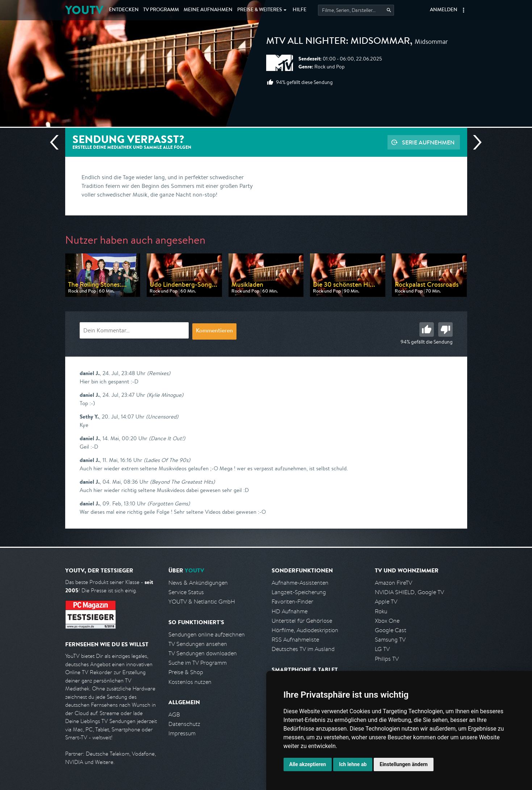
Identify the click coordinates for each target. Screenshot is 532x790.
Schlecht (445, 329)
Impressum (182, 733)
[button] (464, 10)
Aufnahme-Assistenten (300, 583)
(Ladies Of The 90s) (167, 460)
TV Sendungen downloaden (203, 653)
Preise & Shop (186, 672)
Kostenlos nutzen (190, 682)
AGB (174, 715)
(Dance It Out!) (167, 438)
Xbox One (387, 621)
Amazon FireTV (393, 583)
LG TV (382, 649)
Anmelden (444, 10)
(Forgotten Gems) (169, 503)
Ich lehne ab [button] (353, 764)
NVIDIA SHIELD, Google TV (409, 592)
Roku (381, 611)
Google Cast (391, 630)
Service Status (186, 592)
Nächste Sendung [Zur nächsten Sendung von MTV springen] (474, 142)
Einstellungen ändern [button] (404, 764)
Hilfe (299, 10)
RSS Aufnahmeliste (295, 640)
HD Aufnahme (290, 611)
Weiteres (260, 10)
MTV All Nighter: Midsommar (338, 42)
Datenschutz (184, 724)
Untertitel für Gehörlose (302, 621)
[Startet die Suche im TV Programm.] (356, 10)
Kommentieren (214, 331)
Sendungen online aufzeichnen (207, 634)
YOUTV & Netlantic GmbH (202, 602)
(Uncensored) (162, 417)
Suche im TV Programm (198, 663)
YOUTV (84, 10)
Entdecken (124, 10)
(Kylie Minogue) (165, 395)
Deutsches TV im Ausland (303, 649)
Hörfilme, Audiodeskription (305, 630)
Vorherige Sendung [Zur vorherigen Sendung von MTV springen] (57, 142)
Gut (427, 329)
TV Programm (161, 10)
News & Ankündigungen (198, 583)
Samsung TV (390, 640)
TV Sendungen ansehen (198, 644)
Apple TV (386, 602)
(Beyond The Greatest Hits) (182, 482)
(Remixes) (159, 373)
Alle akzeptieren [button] (308, 764)
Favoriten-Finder (292, 602)
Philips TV (387, 659)
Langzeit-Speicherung (299, 592)
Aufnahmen (208, 10)
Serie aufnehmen (428, 142)
